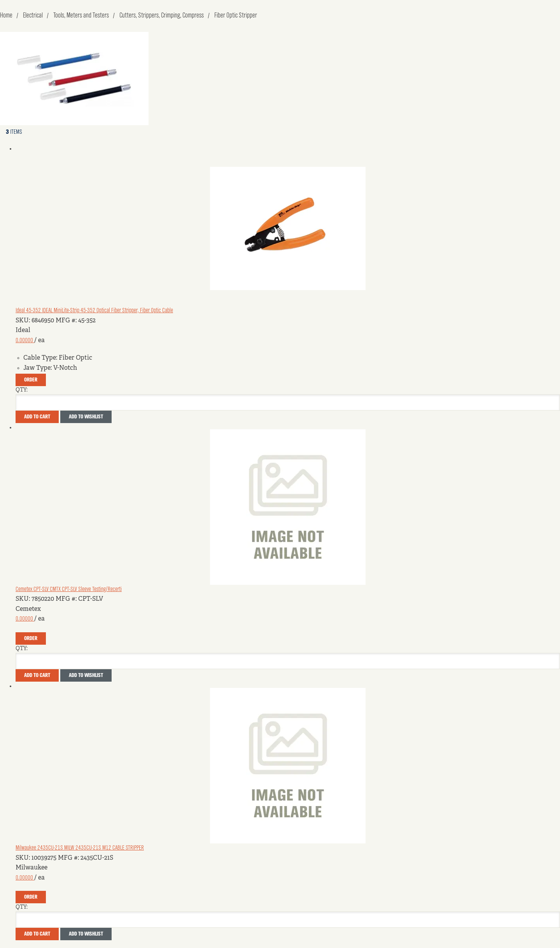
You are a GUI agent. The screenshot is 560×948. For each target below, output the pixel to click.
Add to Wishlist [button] (86, 417)
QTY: (22, 390)
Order (31, 380)
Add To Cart (37, 417)
